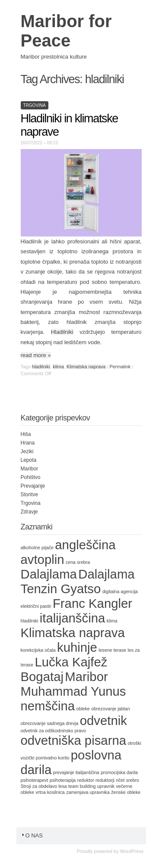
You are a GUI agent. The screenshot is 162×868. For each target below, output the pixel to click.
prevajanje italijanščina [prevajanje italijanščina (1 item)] (76, 772)
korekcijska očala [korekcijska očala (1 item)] (38, 650)
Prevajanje (33, 486)
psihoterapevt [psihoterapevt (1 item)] (35, 780)
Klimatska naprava (86, 367)
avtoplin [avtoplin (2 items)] (43, 559)
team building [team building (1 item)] (82, 786)
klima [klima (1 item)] (112, 621)
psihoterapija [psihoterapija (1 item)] (63, 780)
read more (36, 355)
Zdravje (29, 512)
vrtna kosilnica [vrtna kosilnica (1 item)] (50, 792)
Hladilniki (62, 332)
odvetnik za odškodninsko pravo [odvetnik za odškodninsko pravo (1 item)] (54, 731)
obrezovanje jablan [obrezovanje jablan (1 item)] (110, 709)
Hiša (26, 434)
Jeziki (27, 451)
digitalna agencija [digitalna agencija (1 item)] (120, 591)
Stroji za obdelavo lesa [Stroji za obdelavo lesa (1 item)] (44, 786)
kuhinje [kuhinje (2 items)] (77, 647)
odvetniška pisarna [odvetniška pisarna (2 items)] (74, 740)
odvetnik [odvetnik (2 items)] (103, 720)
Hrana (28, 443)
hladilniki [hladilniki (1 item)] (30, 621)
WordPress (132, 851)
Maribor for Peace (66, 31)
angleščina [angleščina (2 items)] (85, 545)
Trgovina (35, 105)
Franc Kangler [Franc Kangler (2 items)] (92, 603)
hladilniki (41, 367)
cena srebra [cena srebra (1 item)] (78, 562)
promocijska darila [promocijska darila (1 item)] (119, 772)
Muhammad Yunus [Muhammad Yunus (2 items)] (73, 691)
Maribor (30, 469)
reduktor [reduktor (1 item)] (86, 780)
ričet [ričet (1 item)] (120, 780)
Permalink (120, 367)
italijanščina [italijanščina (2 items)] (73, 618)
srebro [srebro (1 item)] (133, 780)
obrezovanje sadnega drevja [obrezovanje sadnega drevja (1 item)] (50, 723)
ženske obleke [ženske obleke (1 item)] (126, 792)
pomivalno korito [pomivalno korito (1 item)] (53, 758)
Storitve (30, 495)
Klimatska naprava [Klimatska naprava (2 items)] (73, 633)
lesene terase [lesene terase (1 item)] (112, 650)
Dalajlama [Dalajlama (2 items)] (49, 574)
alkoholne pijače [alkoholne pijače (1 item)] (37, 548)
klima (58, 367)
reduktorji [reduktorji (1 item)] (105, 780)
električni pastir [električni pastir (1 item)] (36, 606)
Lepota (29, 460)
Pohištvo (31, 477)
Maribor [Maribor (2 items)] (86, 677)
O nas (32, 835)
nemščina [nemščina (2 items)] (48, 706)
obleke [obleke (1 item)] (83, 709)
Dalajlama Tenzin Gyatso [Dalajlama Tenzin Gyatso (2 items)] (78, 581)
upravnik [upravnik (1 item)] (106, 786)
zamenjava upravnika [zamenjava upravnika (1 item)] (88, 792)
